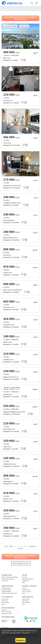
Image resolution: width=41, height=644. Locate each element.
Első (6, 546)
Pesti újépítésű (5, 603)
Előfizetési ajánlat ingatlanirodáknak (6, 591)
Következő (32, 546)
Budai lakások (26, 599)
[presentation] (4, 36)
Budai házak (25, 601)
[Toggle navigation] (36, 3)
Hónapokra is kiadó (7, 613)
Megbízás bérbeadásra (28, 579)
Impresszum (5, 581)
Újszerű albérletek (6, 612)
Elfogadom (20, 640)
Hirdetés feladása (6, 588)
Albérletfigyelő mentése (21, 563)
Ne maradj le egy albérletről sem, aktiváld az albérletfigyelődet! (21, 18)
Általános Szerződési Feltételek (10, 577)
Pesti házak (5, 601)
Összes (24, 588)
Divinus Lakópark (27, 592)
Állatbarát (4, 610)
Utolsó (20, 548)
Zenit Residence (26, 590)
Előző (11, 546)
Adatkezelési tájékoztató (8, 579)
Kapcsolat (25, 577)
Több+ (24, 582)
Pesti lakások (5, 599)
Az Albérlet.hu (26, 581)
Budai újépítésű (26, 603)
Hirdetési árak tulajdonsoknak (9, 593)
